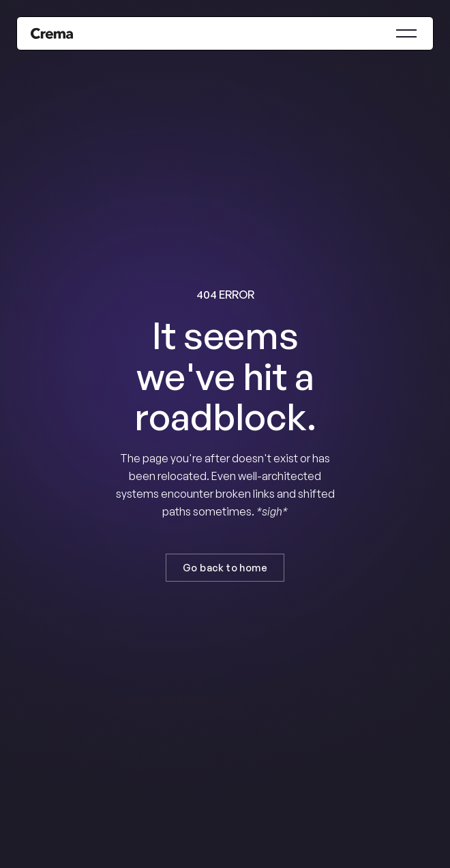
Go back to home (225, 567)
